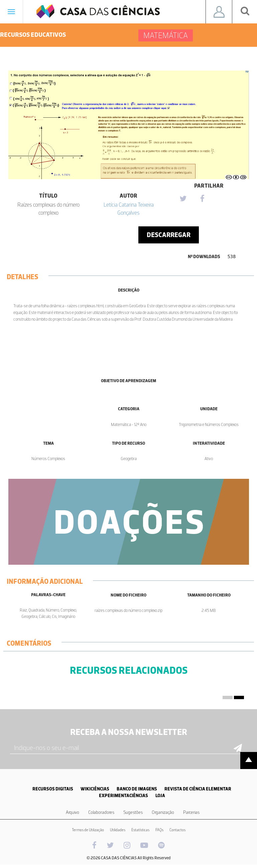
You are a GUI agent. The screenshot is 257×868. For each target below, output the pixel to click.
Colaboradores (101, 812)
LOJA (160, 796)
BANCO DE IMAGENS (137, 789)
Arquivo (73, 812)
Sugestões (133, 812)
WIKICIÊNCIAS (95, 789)
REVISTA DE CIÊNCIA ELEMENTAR (198, 789)
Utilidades (118, 830)
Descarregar (169, 235)
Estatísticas (140, 830)
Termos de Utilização (88, 830)
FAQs (159, 830)
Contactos (177, 830)
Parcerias (191, 812)
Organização (163, 812)
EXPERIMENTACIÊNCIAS (123, 796)
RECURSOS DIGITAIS (53, 789)
